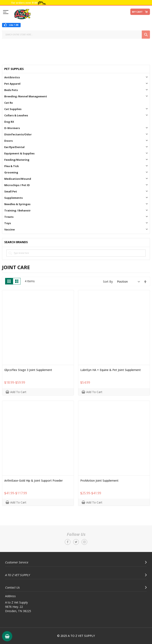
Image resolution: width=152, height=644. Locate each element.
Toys (8, 223)
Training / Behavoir (17, 210)
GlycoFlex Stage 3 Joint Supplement (28, 370)
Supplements (13, 198)
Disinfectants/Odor (18, 134)
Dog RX (9, 122)
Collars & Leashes (16, 115)
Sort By (108, 282)
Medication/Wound (18, 179)
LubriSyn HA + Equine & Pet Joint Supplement (111, 370)
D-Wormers (12, 128)
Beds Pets (11, 90)
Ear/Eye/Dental (14, 147)
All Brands (146, 242)
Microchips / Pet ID (17, 185)
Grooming (11, 172)
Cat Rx (9, 103)
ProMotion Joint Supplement (99, 481)
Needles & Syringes (17, 204)
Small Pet (11, 191)
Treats (9, 217)
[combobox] (76, 35)
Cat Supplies (13, 109)
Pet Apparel (12, 84)
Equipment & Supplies (19, 153)
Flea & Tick (12, 166)
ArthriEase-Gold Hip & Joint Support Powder (34, 481)
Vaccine (9, 229)
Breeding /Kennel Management (26, 96)
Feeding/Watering (17, 160)
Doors (8, 141)
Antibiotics (12, 77)
